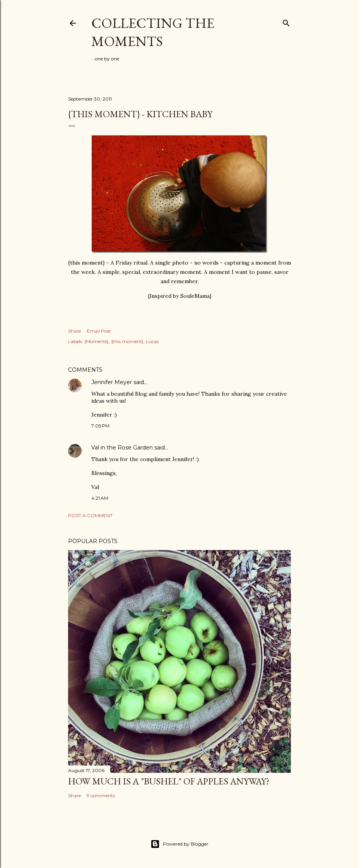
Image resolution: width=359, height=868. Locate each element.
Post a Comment (90, 515)
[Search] (286, 21)
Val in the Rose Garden (122, 448)
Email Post (99, 331)
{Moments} (97, 341)
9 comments (101, 795)
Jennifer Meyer (112, 382)
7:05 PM (100, 426)
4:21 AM (100, 498)
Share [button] (74, 331)
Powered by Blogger (179, 844)
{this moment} (127, 341)
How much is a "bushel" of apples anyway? (169, 781)
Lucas (152, 341)
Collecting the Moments (153, 32)
